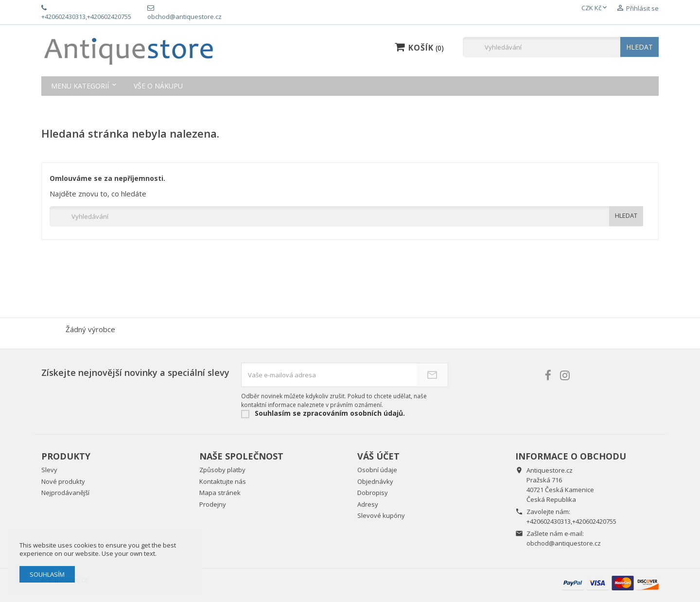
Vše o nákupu (158, 86)
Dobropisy (373, 493)
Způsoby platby (222, 470)
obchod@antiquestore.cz (564, 543)
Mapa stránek (220, 493)
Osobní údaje (377, 470)
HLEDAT (639, 47)
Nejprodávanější (65, 493)
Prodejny (213, 504)
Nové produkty (63, 481)
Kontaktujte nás (223, 481)
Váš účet (378, 456)
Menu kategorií (80, 86)
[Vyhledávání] (561, 47)
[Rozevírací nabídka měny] (595, 8)
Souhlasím (47, 574)
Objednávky (375, 481)
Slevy (49, 470)
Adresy (368, 504)
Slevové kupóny (381, 515)
